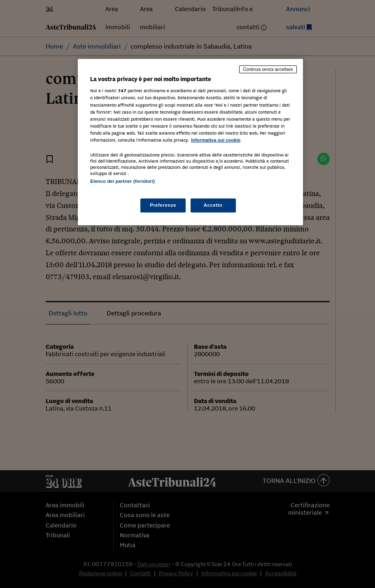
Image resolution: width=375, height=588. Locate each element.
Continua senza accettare (268, 69)
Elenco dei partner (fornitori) (122, 181)
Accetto (213, 205)
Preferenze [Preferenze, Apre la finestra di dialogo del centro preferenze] (163, 205)
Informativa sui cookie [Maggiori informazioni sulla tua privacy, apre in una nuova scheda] (216, 140)
